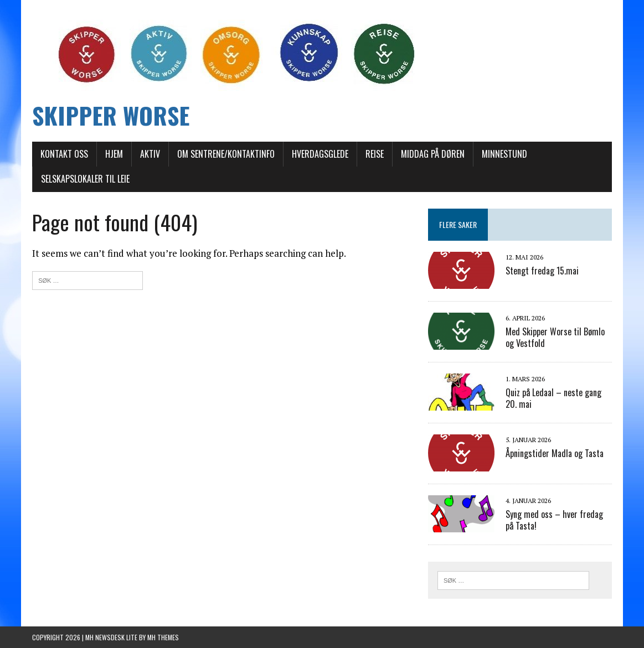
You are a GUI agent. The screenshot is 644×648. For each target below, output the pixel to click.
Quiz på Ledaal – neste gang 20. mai (553, 398)
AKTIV (150, 154)
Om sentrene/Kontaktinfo (226, 154)
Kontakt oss (64, 154)
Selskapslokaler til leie (85, 179)
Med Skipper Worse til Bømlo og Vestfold (555, 337)
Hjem (114, 154)
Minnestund (504, 154)
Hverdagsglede (320, 154)
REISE (375, 154)
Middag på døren (433, 154)
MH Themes (163, 637)
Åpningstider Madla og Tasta (555, 453)
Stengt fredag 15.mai (542, 271)
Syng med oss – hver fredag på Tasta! (554, 520)
